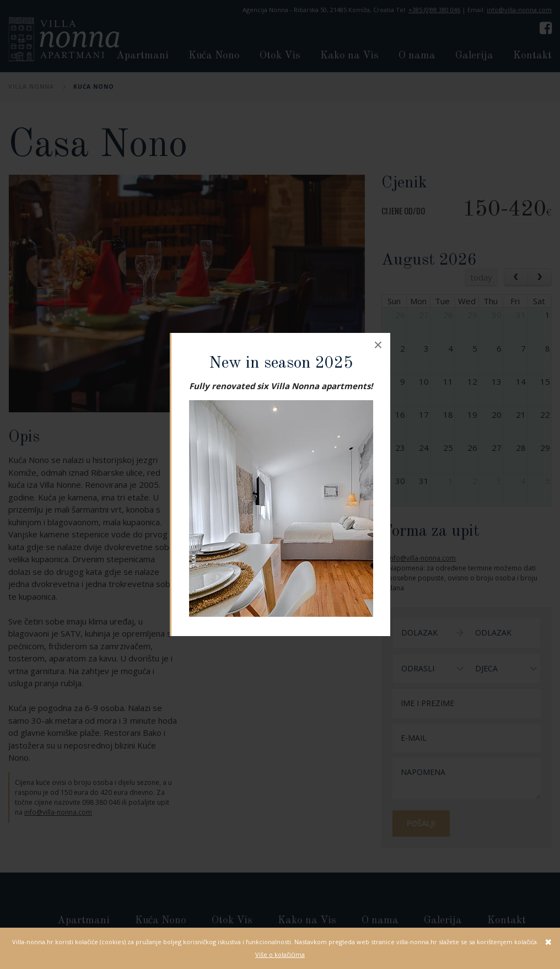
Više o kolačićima (280, 954)
